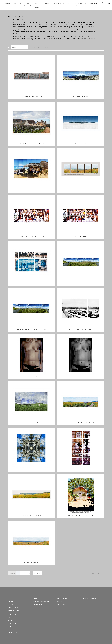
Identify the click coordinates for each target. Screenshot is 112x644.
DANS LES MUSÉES (37, 6)
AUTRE (87, 4)
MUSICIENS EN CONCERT (79, 6)
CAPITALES (18, 4)
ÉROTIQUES (46, 4)
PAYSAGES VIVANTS (13, 620)
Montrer (33, 47)
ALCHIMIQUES (7, 4)
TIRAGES (10, 630)
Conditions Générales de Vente (41, 602)
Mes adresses (61, 605)
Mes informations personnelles (66, 608)
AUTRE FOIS (11, 626)
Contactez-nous (37, 605)
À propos (35, 598)
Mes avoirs (60, 602)
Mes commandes (62, 598)
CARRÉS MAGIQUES (28, 5)
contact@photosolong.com (90, 598)
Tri (8, 47)
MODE (70, 4)
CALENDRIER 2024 (13, 633)
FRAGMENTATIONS (59, 4)
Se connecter (94, 4)
